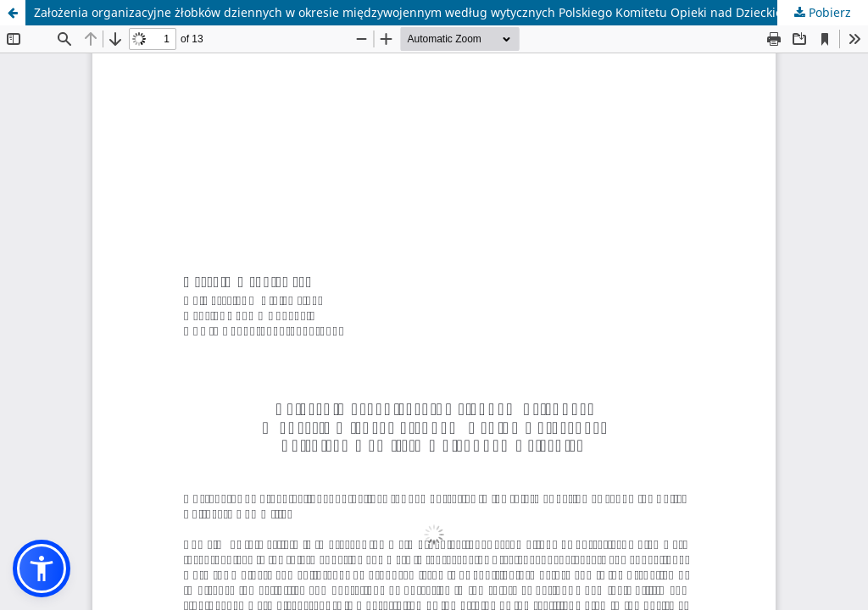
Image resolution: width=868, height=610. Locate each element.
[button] (42, 568)
